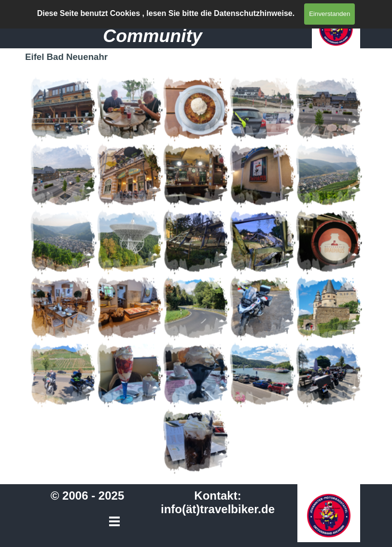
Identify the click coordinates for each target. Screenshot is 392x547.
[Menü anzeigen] (292, 14)
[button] (63, 109)
